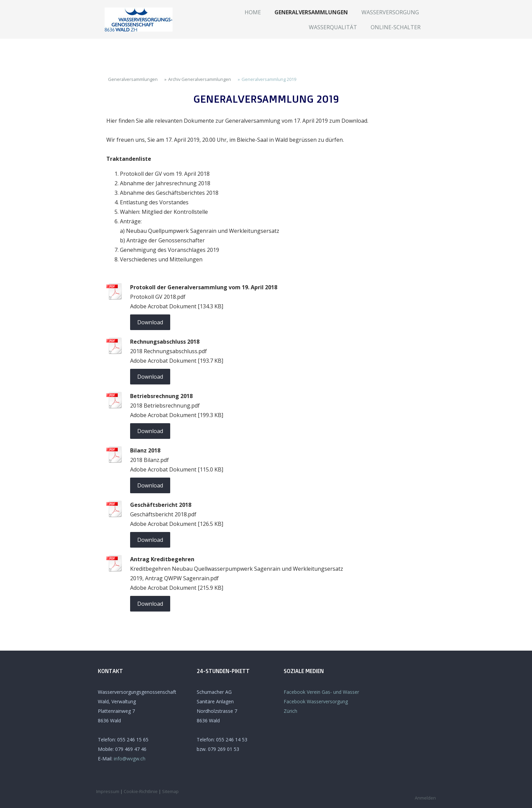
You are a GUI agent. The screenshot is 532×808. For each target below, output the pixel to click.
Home (253, 12)
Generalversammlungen (311, 12)
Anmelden (425, 798)
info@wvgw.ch (130, 759)
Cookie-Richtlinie (141, 791)
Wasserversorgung (390, 12)
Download (150, 322)
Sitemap (170, 791)
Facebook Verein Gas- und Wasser (321, 692)
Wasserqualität (333, 27)
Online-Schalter (396, 27)
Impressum (108, 791)
